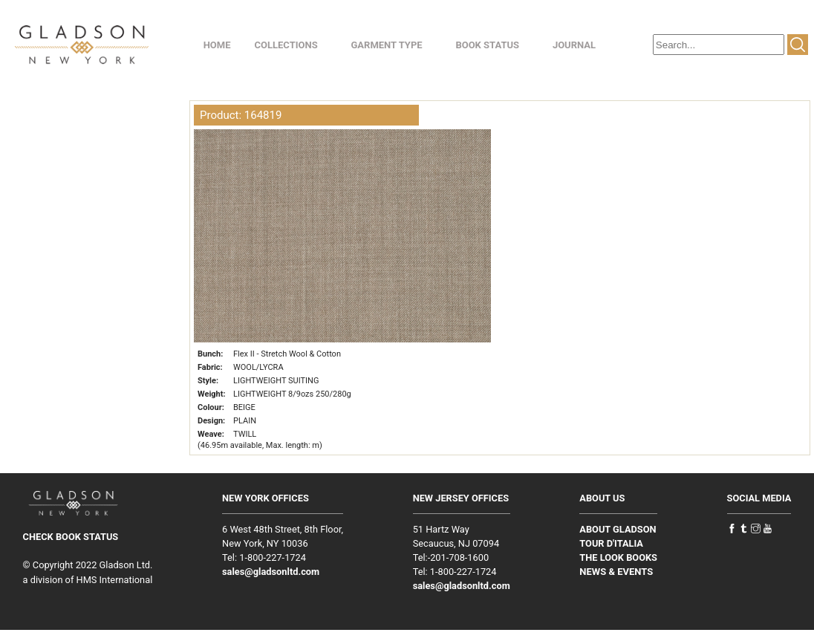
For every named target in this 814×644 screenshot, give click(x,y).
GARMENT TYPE (386, 45)
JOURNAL (574, 45)
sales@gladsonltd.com (271, 572)
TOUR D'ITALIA (611, 543)
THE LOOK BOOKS (618, 557)
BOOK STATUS (487, 45)
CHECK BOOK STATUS (71, 537)
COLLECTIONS (286, 45)
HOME (217, 45)
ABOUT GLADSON (618, 529)
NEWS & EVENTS (616, 572)
